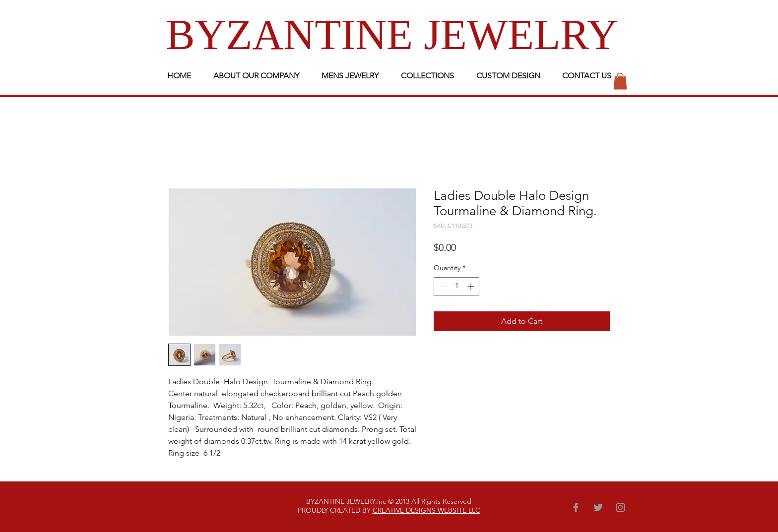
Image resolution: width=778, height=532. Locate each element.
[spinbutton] (456, 286)
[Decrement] (441, 286)
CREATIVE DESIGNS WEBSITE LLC (426, 510)
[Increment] (472, 286)
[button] (620, 81)
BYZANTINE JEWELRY (392, 34)
